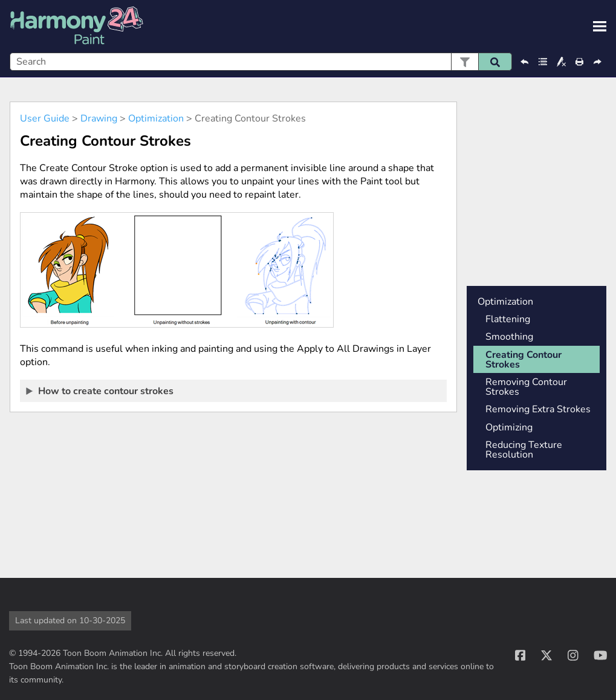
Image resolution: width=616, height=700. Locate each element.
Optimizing (509, 427)
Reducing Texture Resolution (524, 450)
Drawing (99, 118)
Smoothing (509, 337)
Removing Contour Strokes (526, 387)
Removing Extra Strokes (538, 409)
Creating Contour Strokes (524, 360)
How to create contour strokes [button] (100, 391)
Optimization (156, 118)
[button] (465, 62)
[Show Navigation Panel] (600, 27)
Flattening (508, 319)
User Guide (45, 118)
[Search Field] (261, 62)
